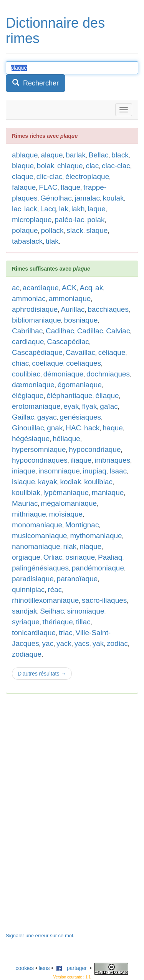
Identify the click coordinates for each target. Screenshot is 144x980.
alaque (52, 155)
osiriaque (80, 557)
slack (75, 230)
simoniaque (85, 611)
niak (70, 546)
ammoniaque (70, 299)
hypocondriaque (95, 449)
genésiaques (80, 417)
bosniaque (81, 320)
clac (92, 166)
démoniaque (64, 374)
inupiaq (95, 471)
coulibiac (26, 374)
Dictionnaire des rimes (55, 31)
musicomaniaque (40, 536)
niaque (90, 546)
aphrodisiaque (35, 309)
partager (71, 968)
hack (92, 428)
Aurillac (73, 309)
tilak (52, 241)
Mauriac (25, 503)
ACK (69, 288)
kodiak (70, 482)
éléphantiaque (69, 396)
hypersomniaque (39, 449)
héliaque (66, 439)
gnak (55, 428)
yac (48, 643)
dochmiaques (108, 374)
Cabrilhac (27, 331)
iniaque (24, 471)
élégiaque (28, 396)
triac (66, 633)
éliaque (107, 396)
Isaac (118, 471)
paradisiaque (33, 579)
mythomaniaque (96, 536)
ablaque (25, 155)
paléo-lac (69, 220)
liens (44, 968)
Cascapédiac (68, 342)
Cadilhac (60, 331)
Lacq (48, 209)
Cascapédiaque (37, 352)
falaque (24, 187)
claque (23, 176)
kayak (48, 482)
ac (16, 288)
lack (31, 209)
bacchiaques (108, 309)
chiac (20, 363)
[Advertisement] (63, 817)
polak (96, 220)
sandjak (25, 611)
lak (64, 209)
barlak (76, 155)
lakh (78, 209)
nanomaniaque (36, 546)
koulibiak (26, 493)
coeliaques (84, 363)
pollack (52, 230)
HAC (73, 428)
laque (97, 209)
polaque (25, 230)
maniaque (108, 493)
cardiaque (28, 342)
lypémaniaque (66, 493)
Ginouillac (28, 428)
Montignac (82, 525)
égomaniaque (80, 385)
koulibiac (98, 482)
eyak (71, 406)
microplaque (32, 220)
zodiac (117, 643)
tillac (83, 622)
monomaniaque (37, 525)
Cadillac (90, 331)
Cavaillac (80, 352)
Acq (86, 288)
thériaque (58, 622)
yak (98, 643)
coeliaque (47, 363)
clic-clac (50, 176)
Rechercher (36, 83)
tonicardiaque (34, 633)
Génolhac (56, 198)
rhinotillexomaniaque (45, 600)
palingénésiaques (40, 568)
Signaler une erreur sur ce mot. (40, 936)
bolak (46, 166)
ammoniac (29, 299)
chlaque (70, 166)
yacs (82, 643)
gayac (47, 417)
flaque (70, 187)
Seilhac (52, 611)
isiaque (23, 482)
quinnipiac (28, 590)
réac (55, 590)
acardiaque (41, 288)
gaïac (109, 406)
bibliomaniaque (36, 320)
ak (99, 288)
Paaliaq (110, 557)
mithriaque (29, 514)
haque (113, 428)
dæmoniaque (33, 385)
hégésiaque (31, 439)
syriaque (26, 622)
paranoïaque (77, 579)
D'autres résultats (42, 674)
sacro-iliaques (104, 600)
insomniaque (59, 471)
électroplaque (87, 176)
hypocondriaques (40, 460)
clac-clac (116, 166)
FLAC (48, 187)
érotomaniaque (36, 406)
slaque (97, 230)
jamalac (87, 198)
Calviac (118, 331)
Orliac (53, 557)
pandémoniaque (98, 568)
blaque (23, 166)
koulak (113, 198)
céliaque (112, 352)
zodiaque (27, 654)
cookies (25, 968)
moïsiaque (66, 514)
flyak (89, 406)
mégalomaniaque (69, 503)
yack (64, 643)
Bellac (99, 155)
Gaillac (23, 417)
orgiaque (26, 557)
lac (17, 209)
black (120, 155)
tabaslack (27, 241)
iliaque (81, 460)
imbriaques (112, 460)
